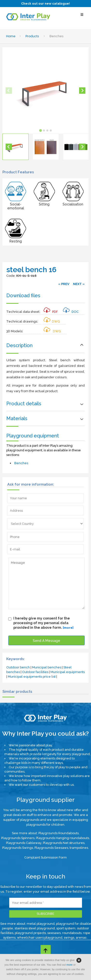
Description (19, 345)
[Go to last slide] (9, 147)
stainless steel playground (35, 928)
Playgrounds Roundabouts (58, 833)
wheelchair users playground (40, 938)
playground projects (30, 933)
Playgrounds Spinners (18, 838)
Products (32, 36)
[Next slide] (82, 91)
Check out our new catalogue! (45, 4)
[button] (16, 147)
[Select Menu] (82, 17)
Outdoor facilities (35, 672)
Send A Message (46, 641)
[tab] (40, 130)
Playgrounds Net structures (64, 843)
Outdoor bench (18, 667)
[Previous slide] (9, 91)
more (70, 965)
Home (11, 36)
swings (69, 938)
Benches (21, 463)
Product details (24, 404)
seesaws (54, 933)
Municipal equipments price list (32, 677)
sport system (66, 928)
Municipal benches (47, 667)
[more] (68, 628)
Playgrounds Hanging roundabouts (62, 838)
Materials (17, 418)
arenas (81, 938)
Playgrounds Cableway (24, 843)
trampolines (79, 848)
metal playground (41, 924)
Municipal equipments (68, 672)
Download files (23, 296)
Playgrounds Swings (18, 848)
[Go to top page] (46, 950)
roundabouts (72, 933)
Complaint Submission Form (45, 857)
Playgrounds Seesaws (51, 848)
